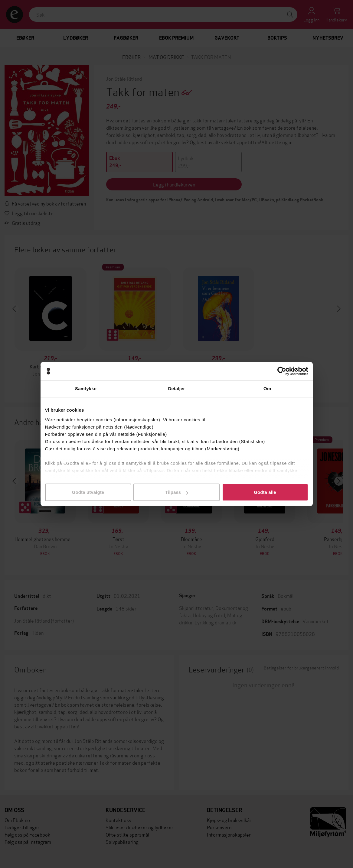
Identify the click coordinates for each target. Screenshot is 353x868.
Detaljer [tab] (177, 389)
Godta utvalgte (88, 492)
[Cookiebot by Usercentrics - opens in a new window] (282, 371)
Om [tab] (267, 389)
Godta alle (265, 492)
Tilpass (177, 492)
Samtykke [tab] (86, 389)
